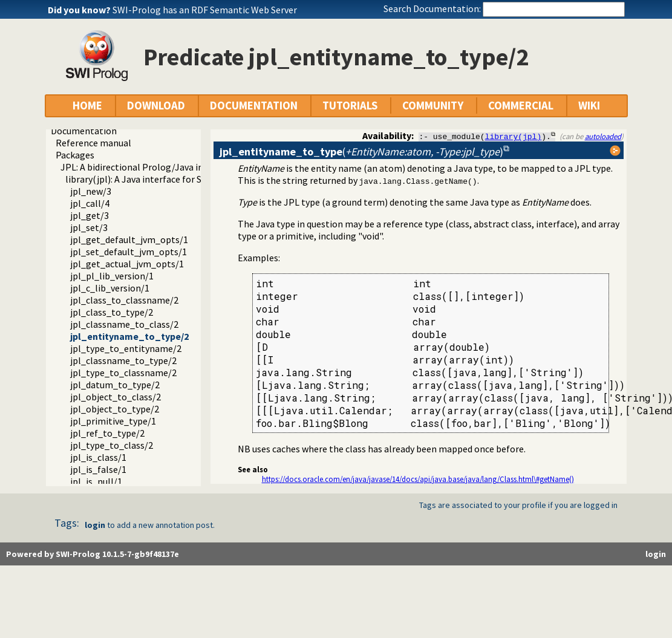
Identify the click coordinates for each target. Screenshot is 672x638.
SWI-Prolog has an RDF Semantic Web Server (205, 10)
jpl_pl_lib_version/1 (112, 276)
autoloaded (603, 136)
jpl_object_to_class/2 (116, 397)
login (95, 525)
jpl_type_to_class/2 (112, 445)
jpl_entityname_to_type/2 (129, 336)
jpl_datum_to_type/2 (115, 385)
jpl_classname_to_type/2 (123, 360)
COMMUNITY (433, 106)
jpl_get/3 (90, 215)
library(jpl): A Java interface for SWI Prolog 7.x (161, 179)
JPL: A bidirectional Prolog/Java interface (147, 167)
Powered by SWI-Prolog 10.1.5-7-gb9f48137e (93, 554)
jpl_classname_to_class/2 (124, 324)
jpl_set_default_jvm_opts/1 (129, 252)
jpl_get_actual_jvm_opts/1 (127, 264)
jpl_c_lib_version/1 (110, 288)
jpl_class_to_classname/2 (124, 300)
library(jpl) (514, 136)
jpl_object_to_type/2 (115, 409)
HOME (87, 106)
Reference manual (93, 143)
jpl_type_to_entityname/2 (126, 348)
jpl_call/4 (90, 203)
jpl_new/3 (91, 191)
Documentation (84, 131)
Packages (75, 155)
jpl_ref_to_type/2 (107, 433)
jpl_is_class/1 (98, 457)
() (361, 151)
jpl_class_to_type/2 (112, 312)
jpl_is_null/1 (96, 481)
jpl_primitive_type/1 (113, 421)
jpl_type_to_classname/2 (123, 373)
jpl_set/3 (89, 227)
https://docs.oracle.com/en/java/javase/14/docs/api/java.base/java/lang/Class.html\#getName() (418, 479)
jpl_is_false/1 (98, 469)
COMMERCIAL (521, 106)
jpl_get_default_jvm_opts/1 (129, 239)
